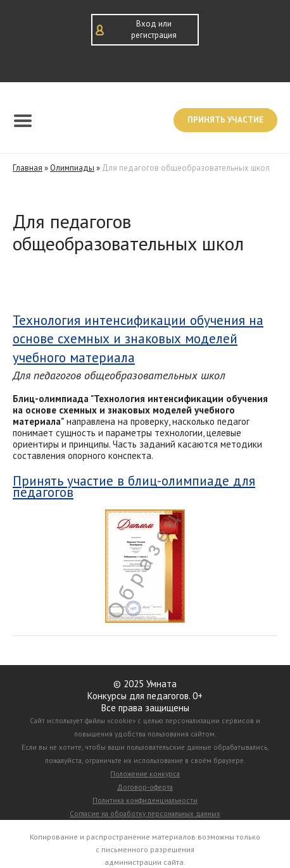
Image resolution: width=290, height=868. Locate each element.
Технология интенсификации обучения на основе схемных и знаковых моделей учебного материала (138, 339)
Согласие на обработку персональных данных (145, 814)
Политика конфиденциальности (145, 800)
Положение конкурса (145, 774)
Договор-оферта (145, 787)
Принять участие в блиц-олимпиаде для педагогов (134, 487)
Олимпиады (72, 168)
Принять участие (225, 120)
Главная (28, 168)
